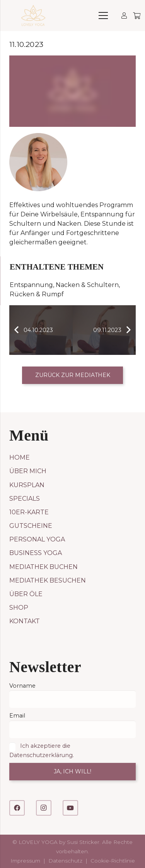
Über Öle (26, 594)
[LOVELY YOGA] (33, 16)
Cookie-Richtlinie (113, 861)
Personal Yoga (37, 539)
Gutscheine (31, 526)
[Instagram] (44, 808)
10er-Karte (29, 512)
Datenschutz (65, 861)
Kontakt (25, 621)
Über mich (28, 471)
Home (20, 457)
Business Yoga (36, 553)
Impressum (25, 861)
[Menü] (103, 16)
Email (17, 716)
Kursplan (27, 485)
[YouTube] (70, 808)
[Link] (124, 15)
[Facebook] (17, 808)
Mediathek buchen (43, 567)
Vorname (22, 686)
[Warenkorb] (136, 16)
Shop (19, 608)
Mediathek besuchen (48, 580)
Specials (25, 499)
